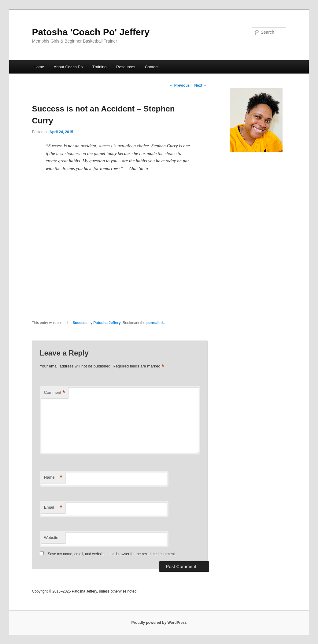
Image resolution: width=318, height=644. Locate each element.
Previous (179, 85)
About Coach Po (68, 67)
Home (39, 67)
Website (51, 538)
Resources (126, 67)
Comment (55, 393)
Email (53, 508)
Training (99, 67)
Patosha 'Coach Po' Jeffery (91, 32)
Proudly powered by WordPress (159, 623)
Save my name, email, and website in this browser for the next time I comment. (112, 554)
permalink (155, 323)
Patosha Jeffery (107, 323)
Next (200, 85)
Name (53, 478)
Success (80, 323)
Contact (152, 67)
